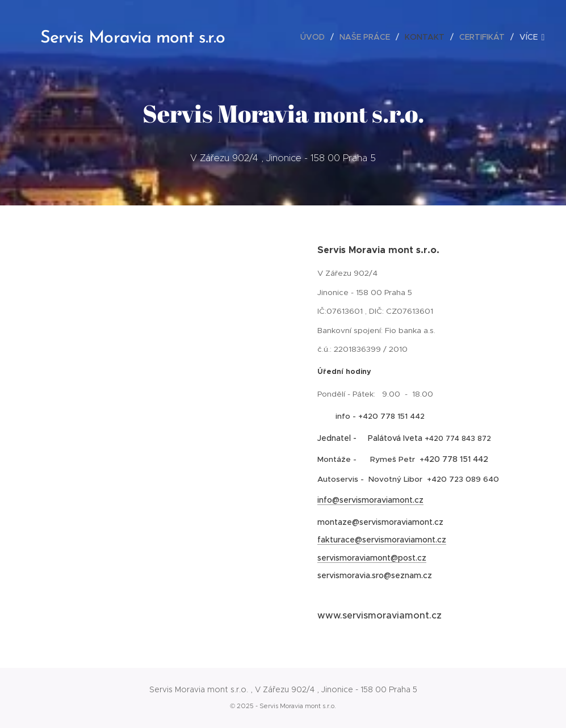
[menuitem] (316, 37)
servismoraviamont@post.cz (372, 558)
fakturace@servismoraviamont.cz (382, 540)
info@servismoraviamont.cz (370, 500)
